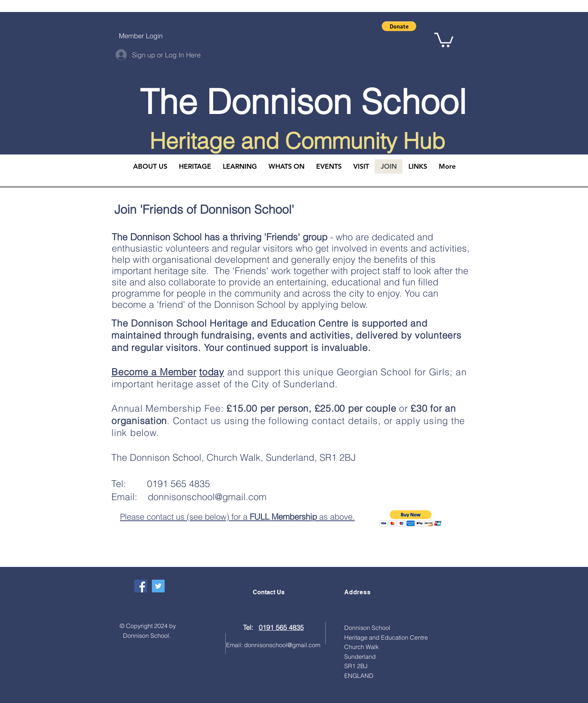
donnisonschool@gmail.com (207, 497)
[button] (399, 26)
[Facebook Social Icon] (141, 586)
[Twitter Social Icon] (158, 586)
